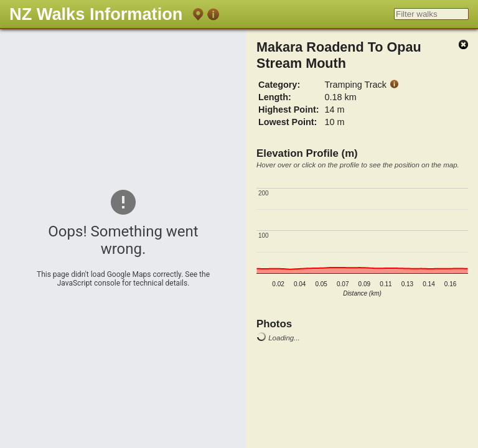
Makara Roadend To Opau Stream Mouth (339, 55)
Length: (275, 97)
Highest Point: (289, 110)
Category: (279, 85)
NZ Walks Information (96, 14)
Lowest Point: (288, 122)
